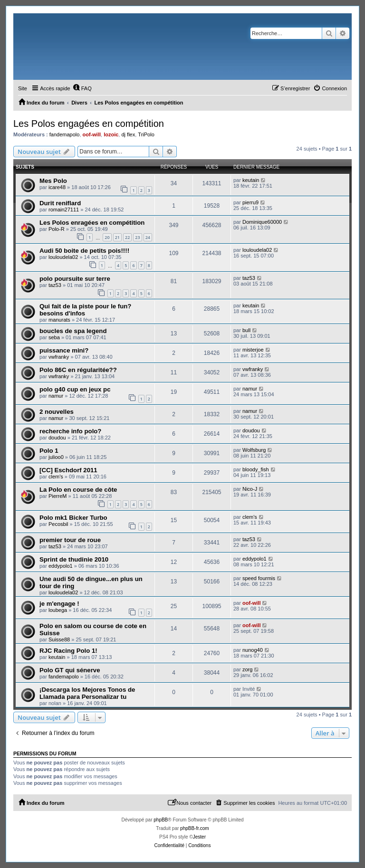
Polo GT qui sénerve (70, 670)
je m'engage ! (59, 604)
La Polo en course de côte (78, 490)
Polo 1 (49, 451)
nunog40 (253, 650)
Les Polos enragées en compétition (92, 223)
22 (127, 237)
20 (107, 237)
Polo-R (57, 229)
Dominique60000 (262, 222)
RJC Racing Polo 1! (68, 651)
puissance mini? (64, 350)
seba (54, 337)
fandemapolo (65, 134)
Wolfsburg (254, 450)
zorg (247, 669)
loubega (58, 610)
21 (117, 237)
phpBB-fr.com (195, 828)
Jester (199, 837)
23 (137, 237)
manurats (59, 320)
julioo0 (56, 457)
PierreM (58, 496)
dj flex (128, 134)
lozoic (111, 134)
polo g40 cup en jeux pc (75, 389)
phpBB (161, 820)
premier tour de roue (70, 540)
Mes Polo (53, 181)
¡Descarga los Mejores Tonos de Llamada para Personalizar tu (87, 693)
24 (148, 237)
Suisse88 (59, 639)
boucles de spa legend (73, 331)
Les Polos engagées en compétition (89, 124)
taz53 (55, 285)
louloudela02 (63, 257)
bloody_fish (256, 469)
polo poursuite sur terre (75, 279)
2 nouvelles (57, 412)
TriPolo (146, 134)
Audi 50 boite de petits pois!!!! (84, 251)
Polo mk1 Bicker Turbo (73, 518)
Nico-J (250, 489)
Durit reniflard (60, 203)
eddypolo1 (61, 566)
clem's (56, 477)
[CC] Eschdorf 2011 (68, 470)
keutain (251, 180)
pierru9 (250, 202)
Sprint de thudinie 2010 (74, 559)
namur (56, 396)
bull (246, 330)
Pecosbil (58, 524)
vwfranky (59, 357)
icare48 (57, 187)
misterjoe (253, 350)
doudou (57, 438)
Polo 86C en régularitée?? (78, 370)
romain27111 (64, 210)
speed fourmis (259, 578)
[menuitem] (82, 88)
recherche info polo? (70, 431)
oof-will (92, 134)
